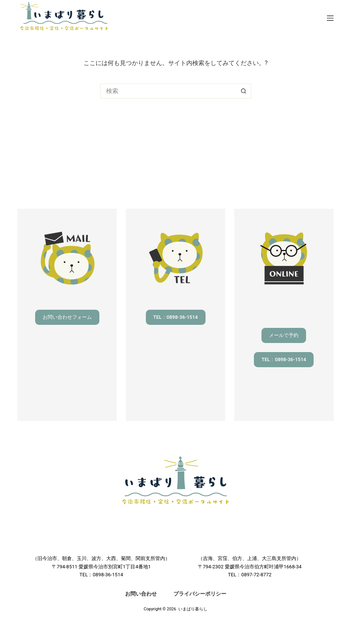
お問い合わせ (141, 594)
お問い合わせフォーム (67, 317)
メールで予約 (284, 335)
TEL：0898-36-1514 (176, 317)
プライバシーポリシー (200, 594)
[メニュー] (330, 18)
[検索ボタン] (244, 91)
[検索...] (168, 91)
